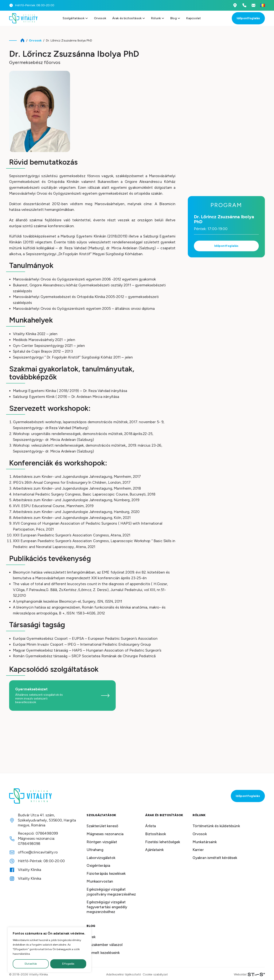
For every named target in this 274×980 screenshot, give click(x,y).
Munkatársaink (205, 842)
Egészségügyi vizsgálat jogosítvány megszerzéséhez (111, 892)
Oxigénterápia (98, 866)
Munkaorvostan (100, 881)
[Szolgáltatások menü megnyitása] (87, 18)
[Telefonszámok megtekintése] (244, 5)
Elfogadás (68, 964)
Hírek (91, 937)
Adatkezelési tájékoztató (124, 974)
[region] (49, 950)
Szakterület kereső (102, 826)
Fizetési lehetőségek (163, 842)
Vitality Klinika (30, 870)
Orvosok (100, 18)
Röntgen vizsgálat (102, 842)
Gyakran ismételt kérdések (215, 858)
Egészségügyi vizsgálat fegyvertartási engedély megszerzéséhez (107, 907)
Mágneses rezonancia (105, 834)
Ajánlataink (154, 850)
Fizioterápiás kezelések (106, 874)
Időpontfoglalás (248, 18)
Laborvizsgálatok (101, 858)
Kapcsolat (194, 18)
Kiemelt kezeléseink (103, 953)
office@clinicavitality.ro (38, 852)
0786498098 (29, 844)
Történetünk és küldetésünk (216, 826)
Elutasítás (31, 964)
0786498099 (47, 833)
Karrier (198, 850)
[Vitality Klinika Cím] (235, 5)
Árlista (151, 826)
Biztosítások (156, 834)
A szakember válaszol (105, 945)
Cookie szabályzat (155, 974)
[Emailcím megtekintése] (253, 5)
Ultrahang (95, 850)
